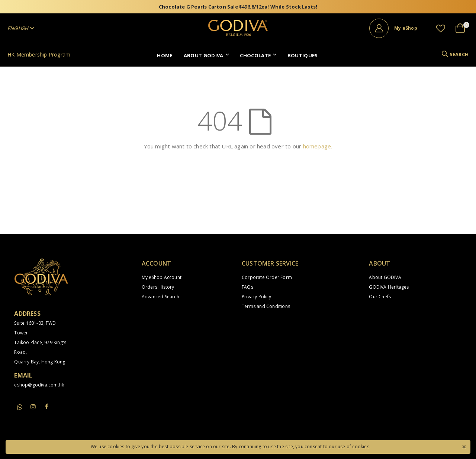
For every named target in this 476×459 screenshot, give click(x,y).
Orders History (158, 287)
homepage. (318, 146)
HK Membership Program (39, 54)
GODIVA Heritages (389, 287)
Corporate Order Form (267, 277)
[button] (441, 28)
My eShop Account (162, 277)
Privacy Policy (256, 297)
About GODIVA (385, 277)
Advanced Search (160, 297)
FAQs (247, 287)
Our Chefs (380, 297)
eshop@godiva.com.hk (39, 385)
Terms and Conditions (266, 306)
